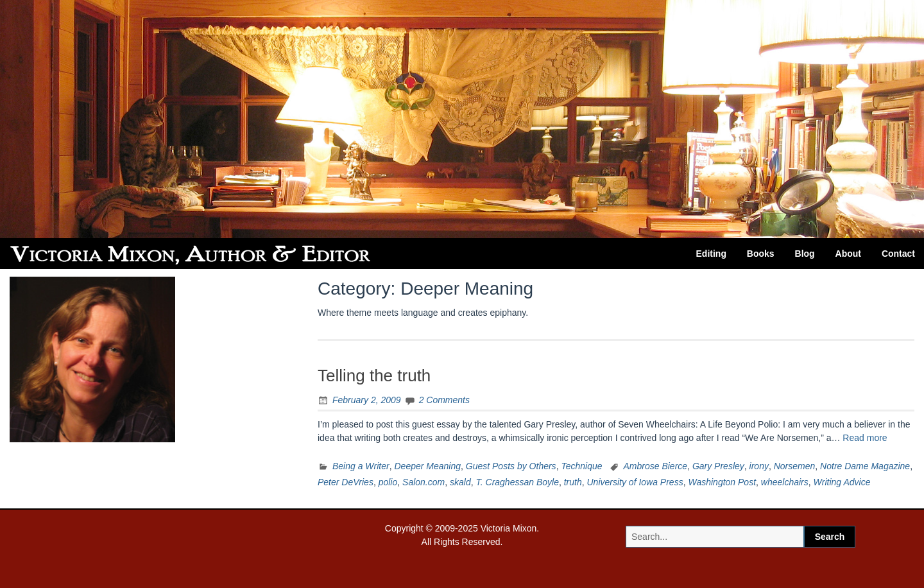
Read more (865, 438)
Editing (711, 254)
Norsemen (795, 466)
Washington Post (722, 482)
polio (388, 482)
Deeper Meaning (427, 466)
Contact (898, 254)
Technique (581, 466)
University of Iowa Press (635, 482)
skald (460, 482)
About (848, 254)
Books (761, 254)
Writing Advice (842, 482)
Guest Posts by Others (511, 466)
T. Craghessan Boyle (517, 482)
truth (573, 482)
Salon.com (424, 482)
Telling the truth (374, 376)
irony (759, 466)
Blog (805, 254)
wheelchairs (785, 482)
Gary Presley (718, 466)
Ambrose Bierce (656, 466)
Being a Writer (361, 466)
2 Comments (444, 400)
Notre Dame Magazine (865, 466)
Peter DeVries (346, 482)
